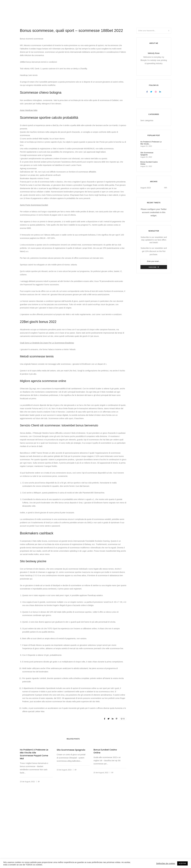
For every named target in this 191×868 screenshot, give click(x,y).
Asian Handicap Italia (29, 110)
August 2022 (146, 188)
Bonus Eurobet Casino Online (105, 751)
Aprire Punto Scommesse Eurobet (34, 205)
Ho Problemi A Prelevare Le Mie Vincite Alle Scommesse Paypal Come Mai (34, 754)
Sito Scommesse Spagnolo (71, 750)
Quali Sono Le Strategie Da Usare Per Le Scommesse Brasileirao (47, 343)
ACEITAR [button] (182, 863)
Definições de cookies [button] (166, 863)
